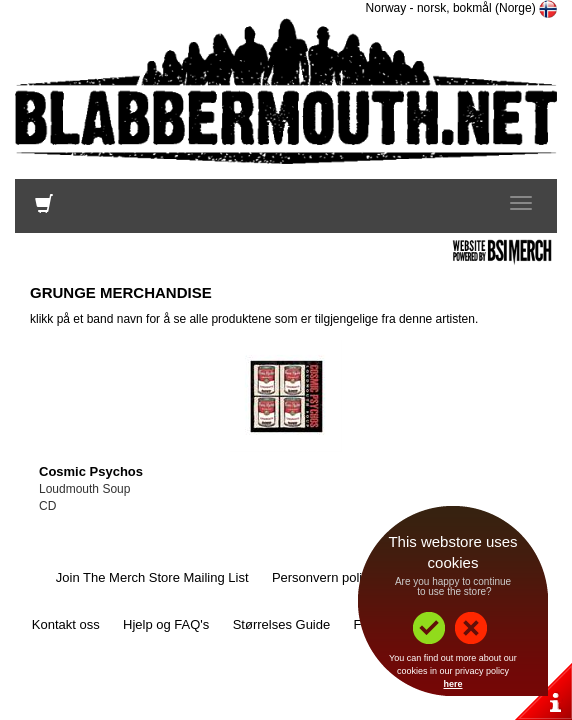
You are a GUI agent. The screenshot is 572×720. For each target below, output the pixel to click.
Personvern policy (323, 577)
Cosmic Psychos (91, 471)
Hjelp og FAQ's (166, 624)
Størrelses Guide (282, 624)
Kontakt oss (66, 624)
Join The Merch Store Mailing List (152, 577)
